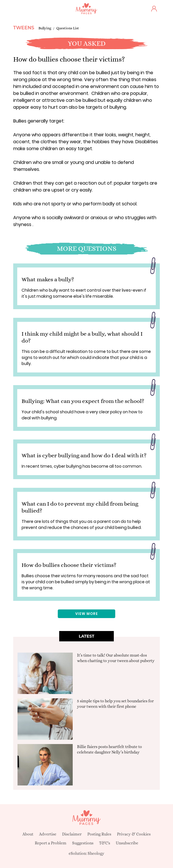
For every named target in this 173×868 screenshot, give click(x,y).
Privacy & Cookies (134, 834)
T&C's (105, 843)
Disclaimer (72, 834)
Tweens (24, 28)
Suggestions (83, 843)
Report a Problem (51, 843)
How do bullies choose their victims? (69, 565)
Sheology (96, 853)
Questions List (68, 28)
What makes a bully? (48, 279)
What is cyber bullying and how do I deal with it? (84, 455)
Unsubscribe (127, 843)
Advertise (48, 834)
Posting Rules (99, 834)
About (28, 834)
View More (87, 614)
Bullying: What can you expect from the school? (83, 401)
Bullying (45, 28)
